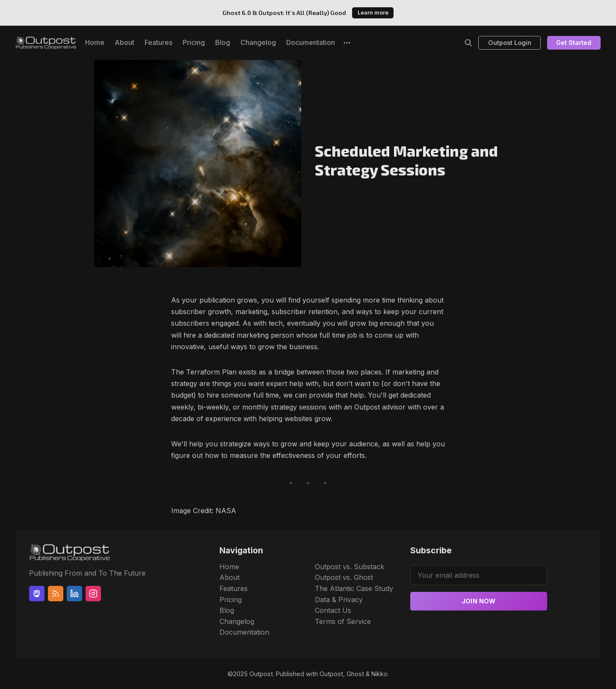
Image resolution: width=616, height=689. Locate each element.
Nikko (379, 674)
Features (158, 42)
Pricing (194, 42)
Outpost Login (510, 43)
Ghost (355, 674)
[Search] (468, 43)
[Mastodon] (37, 594)
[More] (347, 43)
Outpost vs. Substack (349, 567)
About (124, 42)
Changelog (258, 42)
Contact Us (333, 610)
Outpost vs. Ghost (344, 577)
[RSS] (56, 594)
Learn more (373, 13)
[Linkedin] (74, 594)
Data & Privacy (339, 600)
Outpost (261, 674)
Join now (479, 601)
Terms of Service (343, 621)
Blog (223, 42)
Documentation (311, 42)
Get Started (574, 43)
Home (95, 42)
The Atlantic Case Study (354, 588)
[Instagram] (93, 594)
